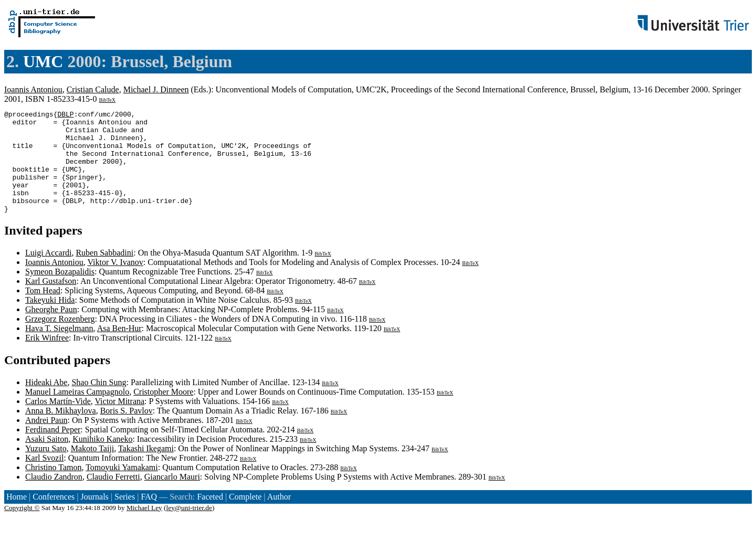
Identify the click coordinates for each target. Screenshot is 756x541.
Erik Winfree (47, 358)
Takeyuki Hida (50, 320)
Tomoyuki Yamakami (122, 488)
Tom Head (43, 311)
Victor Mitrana (120, 422)
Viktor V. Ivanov (115, 283)
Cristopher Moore (163, 412)
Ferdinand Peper (53, 450)
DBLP (65, 115)
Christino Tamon (53, 488)
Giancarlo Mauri (172, 497)
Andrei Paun (46, 441)
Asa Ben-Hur (119, 349)
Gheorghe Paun (51, 330)
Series (125, 517)
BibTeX (107, 100)
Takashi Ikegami (146, 469)
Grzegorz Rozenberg (60, 339)
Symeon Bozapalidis (60, 292)
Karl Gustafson (51, 301)
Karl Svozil (44, 478)
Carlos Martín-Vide (58, 422)
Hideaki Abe (46, 403)
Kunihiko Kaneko (102, 459)
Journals (94, 517)
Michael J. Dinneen (156, 89)
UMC (43, 61)
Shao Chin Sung (99, 403)
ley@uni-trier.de (189, 528)
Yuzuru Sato (46, 469)
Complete (245, 517)
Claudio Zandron (54, 497)
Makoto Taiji (93, 469)
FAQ (149, 517)
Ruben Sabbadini (104, 273)
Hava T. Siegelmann (59, 349)
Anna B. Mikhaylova (61, 431)
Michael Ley (144, 528)
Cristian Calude (93, 89)
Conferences (54, 517)
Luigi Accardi (48, 273)
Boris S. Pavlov (127, 431)
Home (17, 517)
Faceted (210, 517)
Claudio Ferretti (113, 497)
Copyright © (22, 528)
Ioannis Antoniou (33, 89)
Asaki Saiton (47, 459)
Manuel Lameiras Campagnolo (77, 412)
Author (279, 517)
